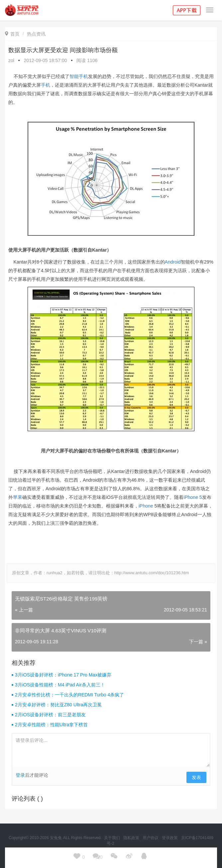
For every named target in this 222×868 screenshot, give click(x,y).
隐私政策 (132, 838)
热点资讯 (36, 34)
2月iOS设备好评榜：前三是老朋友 (50, 715)
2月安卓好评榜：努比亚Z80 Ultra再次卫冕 (58, 705)
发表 (196, 777)
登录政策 (170, 838)
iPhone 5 (193, 497)
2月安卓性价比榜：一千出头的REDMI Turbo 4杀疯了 (69, 695)
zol (11, 60)
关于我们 (112, 838)
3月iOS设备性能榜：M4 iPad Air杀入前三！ (60, 685)
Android (173, 262)
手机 (46, 85)
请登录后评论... (111, 750)
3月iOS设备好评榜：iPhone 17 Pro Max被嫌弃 (63, 675)
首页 (12, 34)
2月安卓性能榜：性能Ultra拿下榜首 (51, 725)
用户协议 (151, 838)
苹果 (18, 497)
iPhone (146, 506)
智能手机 (79, 76)
